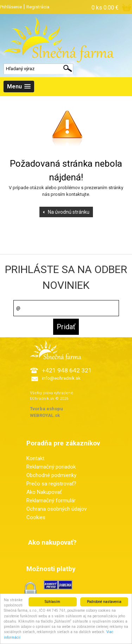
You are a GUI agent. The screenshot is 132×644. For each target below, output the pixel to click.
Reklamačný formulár (51, 500)
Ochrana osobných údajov (56, 509)
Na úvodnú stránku (69, 212)
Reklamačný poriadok (51, 467)
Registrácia (38, 7)
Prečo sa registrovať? (51, 484)
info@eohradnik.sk (61, 378)
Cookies (36, 517)
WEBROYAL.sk (45, 415)
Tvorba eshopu (46, 409)
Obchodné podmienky (51, 475)
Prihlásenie (11, 7)
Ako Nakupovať (44, 492)
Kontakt (35, 458)
